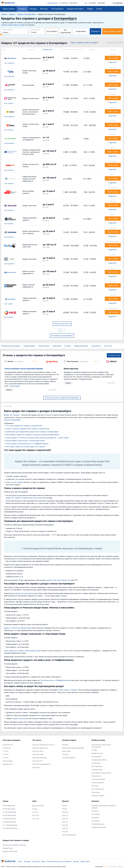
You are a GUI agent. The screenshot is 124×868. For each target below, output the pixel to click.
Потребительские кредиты (11, 346)
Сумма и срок (48, 49)
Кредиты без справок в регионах (14, 845)
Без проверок (96, 757)
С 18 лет (6, 751)
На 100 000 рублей (9, 812)
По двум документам (99, 760)
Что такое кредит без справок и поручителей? (24, 426)
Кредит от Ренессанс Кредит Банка (18, 628)
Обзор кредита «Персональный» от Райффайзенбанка (27, 444)
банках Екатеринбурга (12, 420)
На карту (68, 346)
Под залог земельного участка (43, 745)
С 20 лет (6, 758)
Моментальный (97, 753)
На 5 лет (35, 812)
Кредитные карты (75, 9)
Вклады (33, 9)
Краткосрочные (38, 806)
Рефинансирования (99, 827)
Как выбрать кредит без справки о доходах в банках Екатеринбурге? (33, 435)
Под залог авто (38, 751)
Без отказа (108, 346)
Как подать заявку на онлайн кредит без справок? (26, 447)
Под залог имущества (40, 748)
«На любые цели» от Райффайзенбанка (55, 680)
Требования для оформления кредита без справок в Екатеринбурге (32, 432)
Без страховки (97, 766)
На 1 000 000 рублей (10, 825)
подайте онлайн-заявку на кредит (13, 25)
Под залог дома (38, 754)
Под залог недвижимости (41, 764)
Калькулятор (96, 346)
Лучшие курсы (52, 3)
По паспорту (96, 763)
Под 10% (65, 812)
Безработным (8, 764)
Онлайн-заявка (44, 346)
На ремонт (95, 818)
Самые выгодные (98, 796)
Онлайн (94, 750)
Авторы (76, 861)
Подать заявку (113, 58)
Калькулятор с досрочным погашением (101, 746)
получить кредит (17, 482)
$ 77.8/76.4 (64, 3)
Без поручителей (65, 31)
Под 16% (65, 825)
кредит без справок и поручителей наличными (24, 498)
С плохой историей (98, 779)
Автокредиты (57, 9)
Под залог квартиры (40, 758)
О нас (20, 861)
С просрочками (97, 770)
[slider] (1, 34)
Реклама (27, 861)
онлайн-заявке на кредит (67, 690)
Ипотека (44, 9)
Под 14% (65, 819)
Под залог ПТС (38, 761)
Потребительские (98, 824)
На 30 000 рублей (9, 806)
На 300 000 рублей (9, 819)
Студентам (7, 748)
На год (35, 809)
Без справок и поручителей (101, 773)
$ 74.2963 (92, 3)
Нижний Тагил (8, 848)
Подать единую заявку (113, 31)
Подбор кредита (29, 346)
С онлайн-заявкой (68, 758)
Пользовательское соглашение (59, 861)
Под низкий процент (69, 835)
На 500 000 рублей (9, 822)
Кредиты (22, 9)
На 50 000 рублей (9, 809)
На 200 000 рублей (9, 815)
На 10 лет (36, 815)
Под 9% (65, 809)
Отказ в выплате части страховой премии (24, 369)
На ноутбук (96, 821)
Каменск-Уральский (10, 851)
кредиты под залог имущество (58, 580)
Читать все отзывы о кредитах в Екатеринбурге (62, 398)
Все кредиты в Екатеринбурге (62, 336)
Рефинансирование (81, 346)
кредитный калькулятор (24, 593)
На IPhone (95, 811)
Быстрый (95, 786)
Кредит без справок (12, 415)
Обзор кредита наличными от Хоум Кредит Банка (26, 441)
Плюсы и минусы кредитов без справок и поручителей (28, 429)
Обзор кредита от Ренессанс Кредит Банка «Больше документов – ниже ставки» (38, 438)
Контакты (36, 861)
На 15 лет (36, 819)
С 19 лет (6, 754)
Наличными (81, 31)
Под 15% (65, 822)
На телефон (96, 814)
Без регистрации (98, 782)
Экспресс (65, 745)
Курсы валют (9, 9)
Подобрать (95, 31)
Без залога (36, 767)
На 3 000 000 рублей (10, 828)
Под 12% (65, 815)
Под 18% (65, 832)
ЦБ (86, 3)
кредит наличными (20, 718)
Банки (99, 9)
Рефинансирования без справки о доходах (104, 807)
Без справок (52, 31)
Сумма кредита (8, 30)
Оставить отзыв (114, 355)
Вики (43, 861)
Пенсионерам (8, 761)
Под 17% (65, 828)
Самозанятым (8, 745)
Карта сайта (85, 861)
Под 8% (65, 806)
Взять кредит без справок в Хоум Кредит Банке (22, 651)
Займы (90, 9)
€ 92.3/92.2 (73, 3)
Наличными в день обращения (73, 748)
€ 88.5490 (101, 3)
